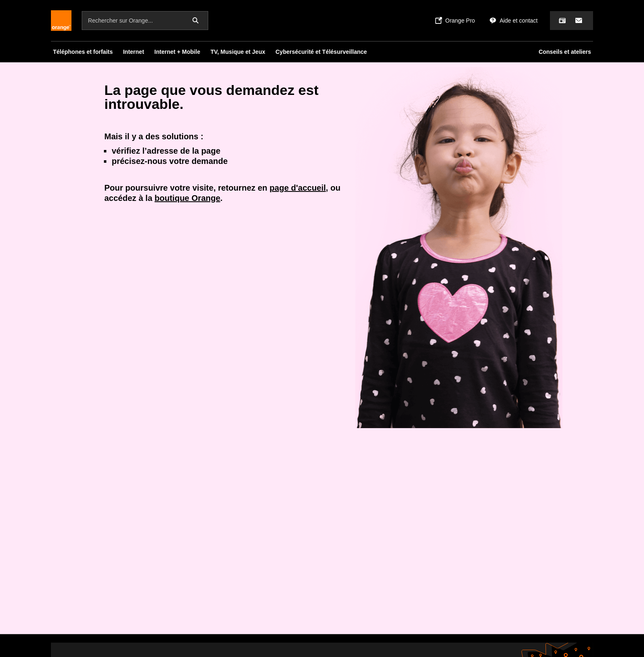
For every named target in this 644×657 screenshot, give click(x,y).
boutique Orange (187, 198)
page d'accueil (298, 188)
